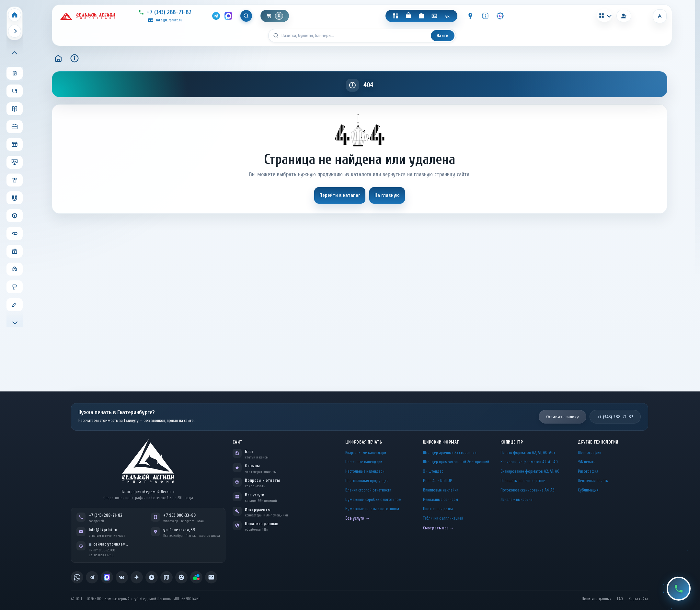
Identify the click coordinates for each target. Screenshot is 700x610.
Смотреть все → (438, 528)
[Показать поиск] (247, 16)
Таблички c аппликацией (443, 518)
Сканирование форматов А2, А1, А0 (530, 471)
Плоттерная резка (438, 509)
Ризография (588, 471)
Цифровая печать (364, 442)
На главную (387, 195)
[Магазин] (409, 16)
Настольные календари (365, 471)
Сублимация (588, 490)
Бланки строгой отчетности (368, 490)
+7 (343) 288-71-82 (615, 417)
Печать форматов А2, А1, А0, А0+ (528, 452)
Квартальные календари (366, 452)
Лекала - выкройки (516, 499)
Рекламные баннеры (441, 499)
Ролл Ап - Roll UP (438, 481)
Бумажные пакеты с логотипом (372, 509)
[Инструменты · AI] (500, 16)
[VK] (448, 16)
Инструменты (258, 509)
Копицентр (512, 442)
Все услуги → (357, 518)
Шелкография (590, 452)
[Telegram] (216, 16)
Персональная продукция (367, 481)
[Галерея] (435, 16)
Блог (249, 452)
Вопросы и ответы (262, 480)
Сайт (237, 442)
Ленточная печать (593, 481)
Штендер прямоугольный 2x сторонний (456, 462)
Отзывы (252, 466)
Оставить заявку (562, 417)
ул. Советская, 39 (179, 530)
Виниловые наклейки (441, 490)
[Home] (15, 15)
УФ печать (587, 462)
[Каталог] (396, 16)
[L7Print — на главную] (148, 461)
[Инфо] (486, 16)
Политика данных (261, 524)
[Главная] (58, 58)
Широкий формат (441, 442)
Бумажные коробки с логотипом (373, 499)
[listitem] (77, 577)
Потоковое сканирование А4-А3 (528, 490)
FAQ (620, 599)
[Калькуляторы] (604, 16)
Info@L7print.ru (103, 530)
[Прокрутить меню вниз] (15, 322)
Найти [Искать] (442, 35)
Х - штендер (433, 471)
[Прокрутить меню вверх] (15, 53)
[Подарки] (422, 16)
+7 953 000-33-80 (179, 515)
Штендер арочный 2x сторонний (450, 452)
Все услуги (255, 495)
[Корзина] (275, 16)
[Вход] (624, 16)
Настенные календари (364, 462)
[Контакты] (471, 16)
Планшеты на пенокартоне (523, 481)
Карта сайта (638, 599)
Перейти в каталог (340, 195)
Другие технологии (598, 442)
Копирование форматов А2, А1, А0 (529, 462)
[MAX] (228, 16)
